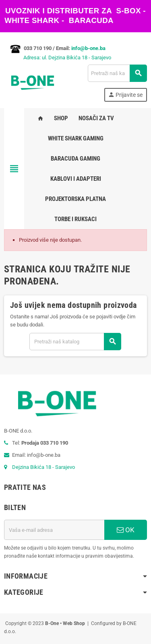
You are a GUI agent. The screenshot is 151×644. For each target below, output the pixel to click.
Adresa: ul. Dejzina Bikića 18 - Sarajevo (58, 57)
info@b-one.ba (88, 48)
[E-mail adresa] (54, 530)
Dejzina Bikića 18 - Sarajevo (43, 467)
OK (126, 530)
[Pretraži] (117, 73)
